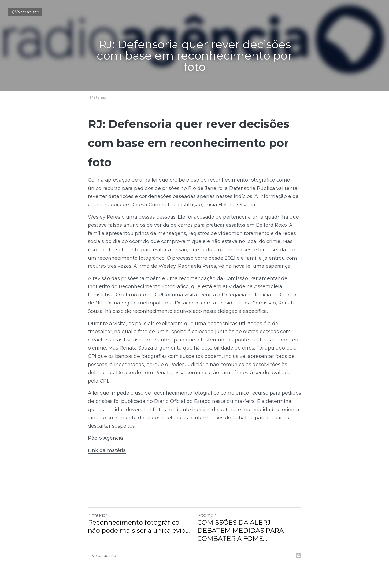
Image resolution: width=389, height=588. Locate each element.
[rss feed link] (299, 556)
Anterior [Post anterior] (97, 515)
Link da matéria (107, 450)
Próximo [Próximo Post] (207, 515)
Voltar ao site (25, 12)
